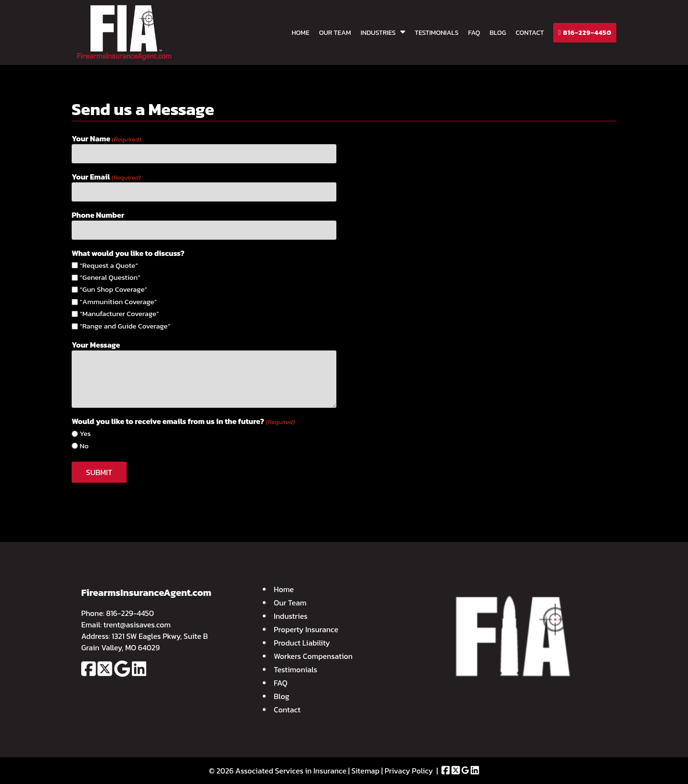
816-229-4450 (585, 33)
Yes (85, 434)
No (84, 446)
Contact (530, 33)
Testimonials (437, 33)
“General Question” (110, 277)
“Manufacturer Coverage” (119, 314)
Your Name (106, 138)
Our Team (335, 33)
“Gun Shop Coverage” (113, 289)
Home (300, 33)
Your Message (96, 345)
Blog (498, 33)
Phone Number (98, 215)
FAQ (474, 33)
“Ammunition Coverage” (118, 302)
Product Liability (302, 643)
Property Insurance (306, 629)
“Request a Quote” (109, 265)
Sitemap (366, 771)
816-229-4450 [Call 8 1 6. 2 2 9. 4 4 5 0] (130, 613)
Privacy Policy (409, 771)
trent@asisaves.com (137, 625)
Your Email (106, 177)
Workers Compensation (313, 656)
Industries (378, 33)
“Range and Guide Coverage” (125, 326)
